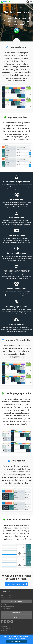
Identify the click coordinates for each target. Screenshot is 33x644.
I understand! (17, 642)
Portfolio (4, 631)
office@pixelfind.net (7, 607)
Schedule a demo (16, 584)
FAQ (17, 617)
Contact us (6, 592)
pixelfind (4, 605)
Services (4, 627)
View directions (16, 601)
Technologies (5, 629)
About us (4, 633)
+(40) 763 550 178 (7, 609)
